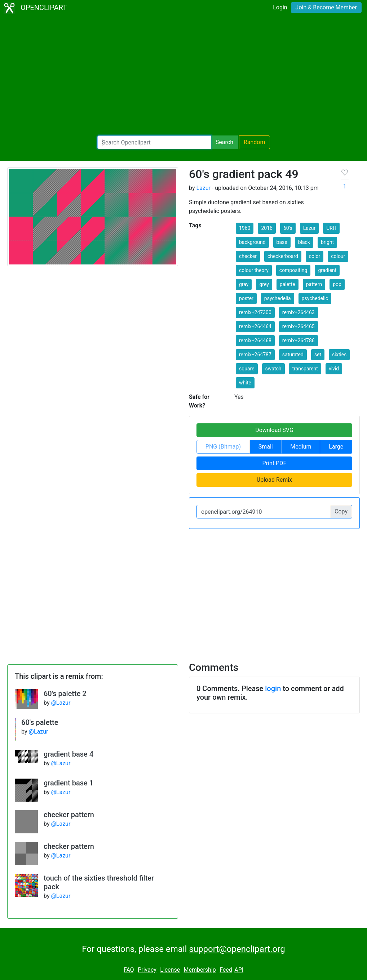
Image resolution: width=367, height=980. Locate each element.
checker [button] (248, 256)
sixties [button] (339, 355)
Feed (226, 970)
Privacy (147, 970)
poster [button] (246, 298)
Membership (200, 970)
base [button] (282, 242)
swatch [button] (273, 369)
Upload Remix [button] (274, 480)
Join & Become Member (326, 7)
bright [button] (327, 242)
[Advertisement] (183, 76)
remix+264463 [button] (299, 312)
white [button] (245, 383)
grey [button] (264, 284)
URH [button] (331, 228)
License (170, 970)
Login (280, 7)
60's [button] (288, 228)
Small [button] (266, 447)
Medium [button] (301, 447)
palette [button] (288, 284)
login (273, 689)
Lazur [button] (309, 228)
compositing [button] (293, 270)
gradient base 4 (68, 754)
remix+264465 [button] (299, 326)
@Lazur (61, 703)
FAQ (129, 970)
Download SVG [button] (274, 430)
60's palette (40, 722)
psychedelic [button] (315, 298)
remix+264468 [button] (255, 340)
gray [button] (244, 284)
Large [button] (336, 447)
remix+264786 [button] (299, 340)
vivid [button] (334, 369)
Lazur (203, 188)
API (239, 970)
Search (224, 142)
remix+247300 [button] (255, 312)
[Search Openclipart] (154, 142)
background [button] (252, 242)
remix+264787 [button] (255, 355)
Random (255, 142)
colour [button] (338, 256)
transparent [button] (305, 369)
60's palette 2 (65, 694)
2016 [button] (267, 228)
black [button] (304, 242)
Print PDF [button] (275, 463)
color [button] (315, 256)
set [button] (318, 355)
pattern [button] (314, 284)
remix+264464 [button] (255, 326)
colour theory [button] (254, 270)
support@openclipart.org (237, 949)
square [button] (247, 369)
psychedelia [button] (278, 298)
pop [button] (337, 284)
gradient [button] (327, 270)
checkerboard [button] (283, 256)
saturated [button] (293, 355)
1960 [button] (245, 228)
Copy (341, 511)
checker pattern (69, 815)
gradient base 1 (68, 783)
